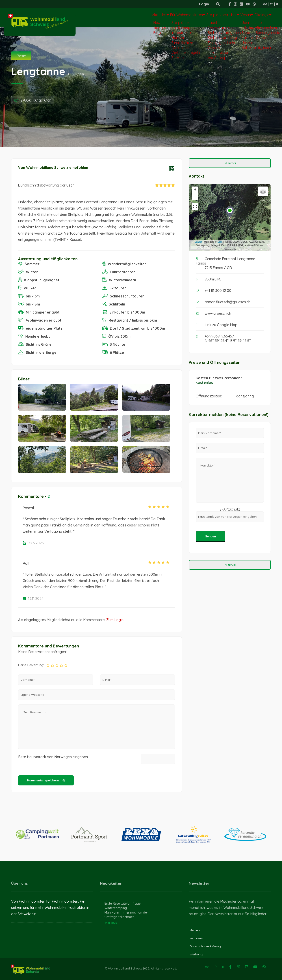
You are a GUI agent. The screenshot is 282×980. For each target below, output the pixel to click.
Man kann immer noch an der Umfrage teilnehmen (126, 915)
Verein (236, 17)
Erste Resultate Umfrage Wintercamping (123, 906)
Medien (195, 930)
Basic (21, 56)
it (277, 4)
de (265, 4)
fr (272, 4)
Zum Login (115, 620)
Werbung (196, 954)
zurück (230, 163)
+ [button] (195, 190)
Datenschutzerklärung (205, 946)
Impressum (197, 938)
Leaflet (198, 242)
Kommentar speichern (46, 780)
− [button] (195, 197)
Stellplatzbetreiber (204, 17)
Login (204, 4)
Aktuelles (125, 17)
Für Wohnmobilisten (160, 17)
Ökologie (259, 17)
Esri (220, 242)
